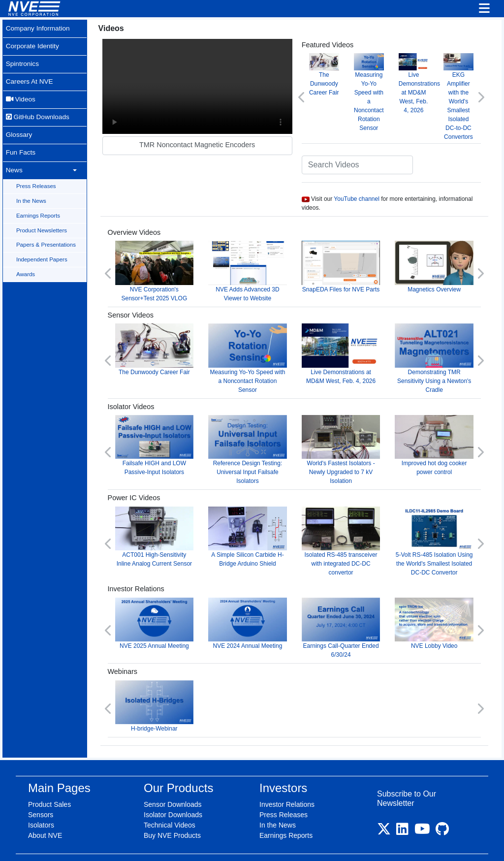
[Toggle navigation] (484, 9)
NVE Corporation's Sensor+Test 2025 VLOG (175, 268)
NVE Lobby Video (438, 607)
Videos (21, 91)
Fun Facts (21, 138)
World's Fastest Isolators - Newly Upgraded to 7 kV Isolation (350, 440)
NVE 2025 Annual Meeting (175, 607)
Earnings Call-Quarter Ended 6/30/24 (350, 611)
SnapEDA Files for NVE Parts (350, 268)
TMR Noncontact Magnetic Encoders (215, 139)
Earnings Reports (40, 197)
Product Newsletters (43, 211)
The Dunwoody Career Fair (335, 78)
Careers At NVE (30, 75)
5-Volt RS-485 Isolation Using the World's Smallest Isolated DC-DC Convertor (438, 528)
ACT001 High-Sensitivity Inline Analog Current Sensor (175, 528)
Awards (27, 253)
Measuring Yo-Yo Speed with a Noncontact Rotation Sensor (378, 91)
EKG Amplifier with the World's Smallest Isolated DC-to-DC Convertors (461, 96)
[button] (314, 96)
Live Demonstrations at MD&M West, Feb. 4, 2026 (425, 87)
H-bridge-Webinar (175, 686)
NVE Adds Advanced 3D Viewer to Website (263, 268)
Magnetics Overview (438, 264)
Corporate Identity (33, 43)
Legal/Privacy (184, 842)
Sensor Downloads (173, 783)
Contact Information (399, 842)
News (14, 154)
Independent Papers (43, 238)
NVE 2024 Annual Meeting (263, 607)
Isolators (41, 803)
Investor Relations (287, 783)
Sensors (41, 793)
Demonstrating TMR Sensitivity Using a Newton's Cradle (438, 352)
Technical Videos (170, 803)
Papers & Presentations (47, 224)
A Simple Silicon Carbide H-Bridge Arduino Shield (263, 524)
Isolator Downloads (173, 793)
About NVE (45, 814)
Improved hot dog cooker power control (438, 435)
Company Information (39, 28)
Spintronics (23, 59)
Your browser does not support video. (215, 83)
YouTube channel (369, 197)
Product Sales (49, 783)
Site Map (144, 842)
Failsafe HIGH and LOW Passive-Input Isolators (175, 435)
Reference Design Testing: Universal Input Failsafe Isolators (263, 440)
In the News (33, 183)
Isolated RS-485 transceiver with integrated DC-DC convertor (350, 528)
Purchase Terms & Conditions (254, 842)
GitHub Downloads (38, 107)
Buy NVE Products (172, 814)
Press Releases (38, 169)
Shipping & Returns (334, 842)
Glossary (19, 123)
